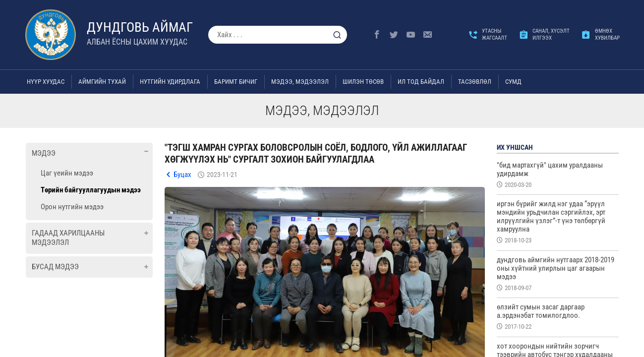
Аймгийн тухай (102, 82)
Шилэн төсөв (363, 82)
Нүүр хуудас (46, 82)
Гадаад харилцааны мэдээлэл (68, 238)
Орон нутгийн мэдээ (72, 207)
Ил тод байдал (421, 82)
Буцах (182, 175)
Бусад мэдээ (55, 267)
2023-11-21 (222, 175)
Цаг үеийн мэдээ (67, 173)
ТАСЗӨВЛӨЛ (475, 82)
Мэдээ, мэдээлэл (300, 82)
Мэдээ (44, 153)
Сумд (513, 82)
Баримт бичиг (236, 82)
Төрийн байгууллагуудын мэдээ (91, 190)
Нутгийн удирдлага (170, 82)
